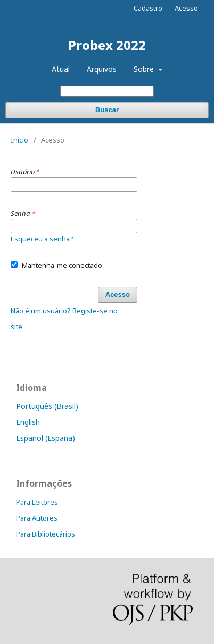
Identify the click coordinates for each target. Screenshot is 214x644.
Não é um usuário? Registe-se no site (64, 319)
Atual (61, 69)
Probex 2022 (107, 45)
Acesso (186, 8)
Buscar (107, 110)
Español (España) (46, 438)
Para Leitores (37, 502)
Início (19, 140)
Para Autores (37, 518)
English (28, 422)
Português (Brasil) (47, 406)
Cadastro (148, 8)
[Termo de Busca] (107, 91)
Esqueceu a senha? (42, 239)
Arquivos (102, 69)
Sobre (145, 69)
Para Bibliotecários (46, 534)
